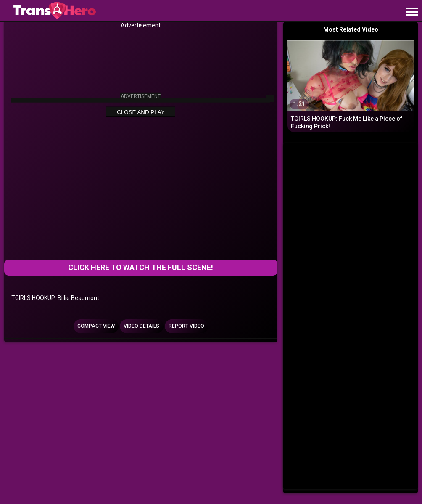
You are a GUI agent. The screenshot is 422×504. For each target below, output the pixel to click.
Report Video (186, 326)
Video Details (141, 326)
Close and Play (141, 112)
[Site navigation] (411, 12)
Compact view (96, 326)
